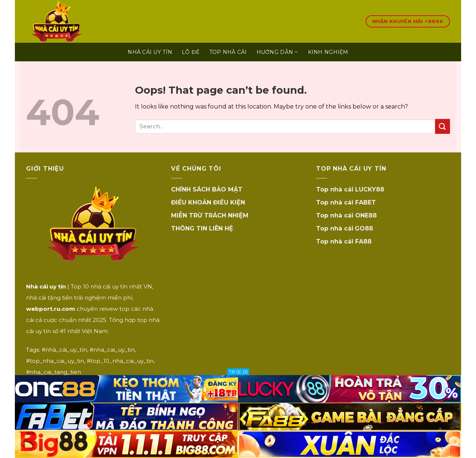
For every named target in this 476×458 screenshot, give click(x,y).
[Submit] (443, 126)
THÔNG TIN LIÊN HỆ (202, 228)
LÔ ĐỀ (191, 52)
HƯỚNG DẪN (277, 52)
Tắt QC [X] (238, 372)
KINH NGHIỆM (328, 52)
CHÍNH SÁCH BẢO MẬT (207, 189)
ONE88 (366, 215)
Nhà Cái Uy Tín (150, 52)
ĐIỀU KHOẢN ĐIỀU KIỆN (208, 202)
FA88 (363, 241)
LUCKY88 (370, 189)
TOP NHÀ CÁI (228, 52)
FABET (366, 202)
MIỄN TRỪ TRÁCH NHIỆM (210, 215)
